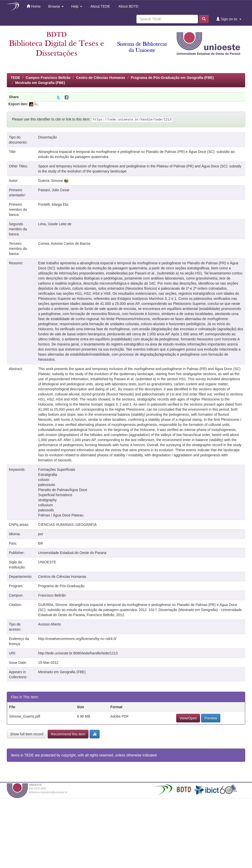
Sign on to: (229, 19)
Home (34, 6)
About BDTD (128, 6)
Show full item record (27, 734)
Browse (56, 6)
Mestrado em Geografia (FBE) (40, 83)
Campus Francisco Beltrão (48, 78)
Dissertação (47, 137)
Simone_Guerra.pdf (25, 716)
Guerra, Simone (51, 181)
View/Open (188, 718)
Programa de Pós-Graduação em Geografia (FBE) (172, 78)
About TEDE (100, 6)
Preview (211, 718)
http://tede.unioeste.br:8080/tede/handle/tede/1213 (78, 653)
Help (77, 6)
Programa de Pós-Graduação (61, 586)
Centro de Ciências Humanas (101, 78)
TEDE (15, 78)
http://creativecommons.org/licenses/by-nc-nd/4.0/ (77, 639)
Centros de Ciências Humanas (62, 577)
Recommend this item (68, 734)
